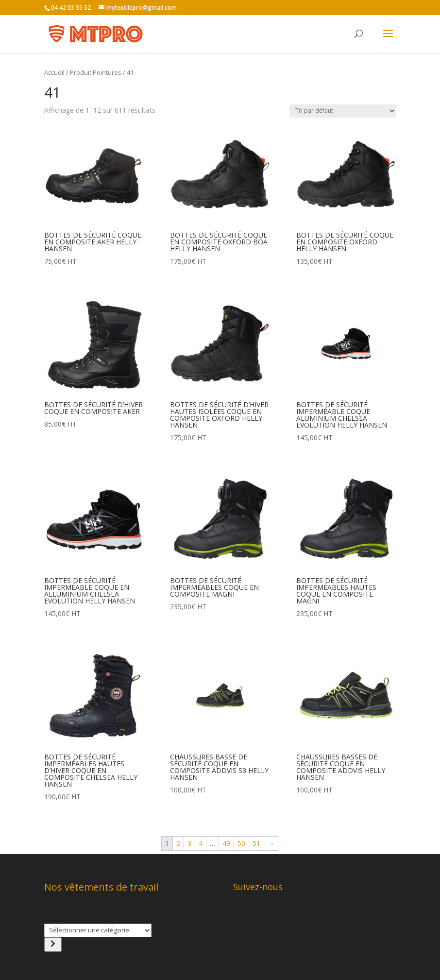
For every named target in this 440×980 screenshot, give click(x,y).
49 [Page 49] (226, 843)
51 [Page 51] (256, 843)
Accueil (54, 72)
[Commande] (343, 111)
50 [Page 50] (241, 843)
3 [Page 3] (189, 843)
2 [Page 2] (178, 843)
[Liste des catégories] (98, 930)
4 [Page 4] (201, 843)
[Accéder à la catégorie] (53, 945)
